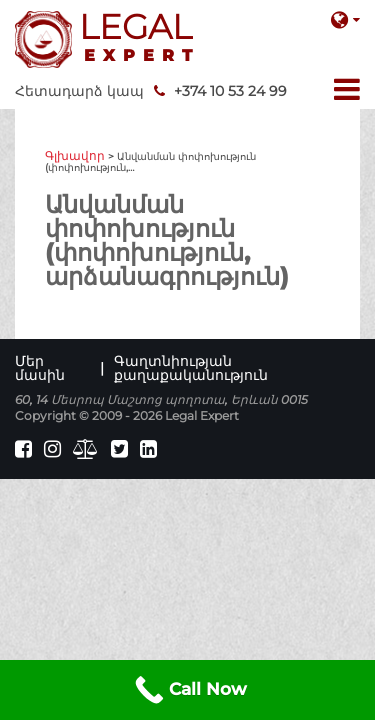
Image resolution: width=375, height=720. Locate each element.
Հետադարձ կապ (79, 91)
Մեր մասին (40, 368)
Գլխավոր (75, 155)
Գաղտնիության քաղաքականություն (191, 368)
